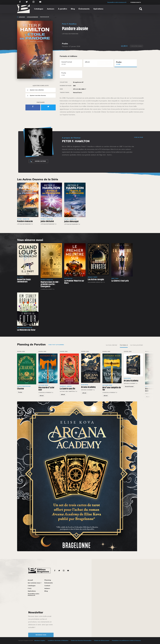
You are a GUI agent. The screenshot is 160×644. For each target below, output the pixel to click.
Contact (47, 586)
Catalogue (39, 9)
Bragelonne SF (78, 82)
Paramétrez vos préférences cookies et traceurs (126, 641)
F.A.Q (30, 588)
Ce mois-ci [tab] (124, 345)
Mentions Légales (40, 641)
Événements (84, 9)
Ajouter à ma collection (35, 90)
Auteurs (51, 9)
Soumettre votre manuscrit (117, 2)
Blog (73, 9)
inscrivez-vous (41, 635)
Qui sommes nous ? (34, 583)
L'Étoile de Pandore (32, 17)
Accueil (30, 580)
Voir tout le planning (56, 345)
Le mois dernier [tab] (112, 345)
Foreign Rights (136, 2)
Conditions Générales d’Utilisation (58, 641)
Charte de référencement (102, 641)
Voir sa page (138, 137)
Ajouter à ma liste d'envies (36, 95)
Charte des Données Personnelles (81, 641)
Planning (48, 580)
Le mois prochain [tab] (137, 345)
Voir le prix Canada (136, 46)
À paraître (63, 9)
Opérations (98, 9)
